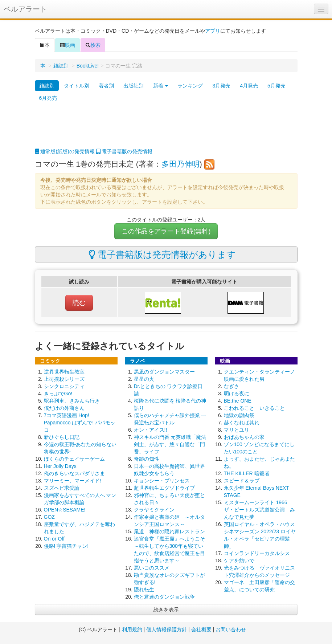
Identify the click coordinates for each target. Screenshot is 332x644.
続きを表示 (166, 610)
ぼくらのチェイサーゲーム (74, 459)
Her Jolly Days (60, 466)
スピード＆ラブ (242, 481)
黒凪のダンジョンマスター (164, 372)
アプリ (213, 31)
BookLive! (88, 66)
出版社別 (134, 86)
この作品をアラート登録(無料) (166, 231)
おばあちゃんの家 (244, 437)
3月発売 (221, 86)
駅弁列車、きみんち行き (72, 401)
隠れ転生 (144, 590)
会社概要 (201, 629)
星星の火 (144, 379)
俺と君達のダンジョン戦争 (164, 597)
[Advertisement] (166, 130)
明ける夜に (237, 394)
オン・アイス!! (151, 430)
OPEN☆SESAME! (65, 510)
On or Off (54, 539)
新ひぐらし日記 (62, 437)
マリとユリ (237, 430)
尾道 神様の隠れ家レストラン (169, 531)
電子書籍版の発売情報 (124, 151)
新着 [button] (161, 86)
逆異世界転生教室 (64, 372)
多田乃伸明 (181, 164)
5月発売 (276, 86)
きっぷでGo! (58, 394)
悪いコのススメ (152, 568)
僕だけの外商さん (64, 408)
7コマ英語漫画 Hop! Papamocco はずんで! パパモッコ (80, 423)
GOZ (49, 517)
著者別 (106, 86)
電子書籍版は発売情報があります (162, 254)
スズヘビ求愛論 (62, 488)
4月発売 (249, 86)
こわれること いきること (254, 408)
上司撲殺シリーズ (64, 379)
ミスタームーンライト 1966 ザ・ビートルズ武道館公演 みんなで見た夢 (259, 510)
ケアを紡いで (239, 561)
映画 (67, 45)
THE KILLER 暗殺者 (247, 473)
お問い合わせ (231, 629)
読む (79, 303)
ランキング (190, 86)
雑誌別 (61, 66)
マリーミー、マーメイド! (73, 481)
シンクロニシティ (64, 386)
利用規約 (132, 629)
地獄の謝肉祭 (239, 415)
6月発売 (48, 98)
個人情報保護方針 (167, 629)
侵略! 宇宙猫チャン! (66, 546)
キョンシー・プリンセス (162, 481)
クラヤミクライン (154, 510)
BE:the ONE (238, 401)
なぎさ (231, 386)
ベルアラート (25, 9)
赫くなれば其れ (242, 423)
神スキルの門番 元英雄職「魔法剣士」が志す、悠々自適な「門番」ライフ (170, 444)
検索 (93, 45)
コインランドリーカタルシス (257, 553)
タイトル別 (77, 86)
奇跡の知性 (147, 459)
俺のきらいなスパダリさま (74, 473)
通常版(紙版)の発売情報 (65, 151)
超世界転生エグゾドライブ (164, 488)
